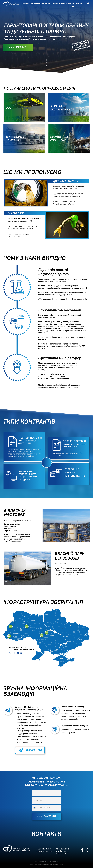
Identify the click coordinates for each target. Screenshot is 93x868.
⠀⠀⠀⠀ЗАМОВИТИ (18, 47)
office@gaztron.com (44, 852)
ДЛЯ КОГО (26, 4)
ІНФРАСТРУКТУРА (51, 4)
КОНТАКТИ (63, 4)
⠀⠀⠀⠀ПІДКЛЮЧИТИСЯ (30, 750)
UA (70, 4)
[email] (46, 800)
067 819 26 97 (44, 849)
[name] (46, 793)
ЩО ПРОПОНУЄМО (37, 4)
